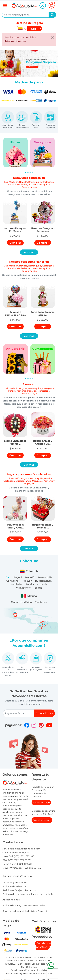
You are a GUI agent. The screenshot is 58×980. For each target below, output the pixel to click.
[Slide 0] (24, 75)
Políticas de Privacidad (15, 886)
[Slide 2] (28, 75)
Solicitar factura (42, 820)
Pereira (30, 584)
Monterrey (41, 602)
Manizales (17, 584)
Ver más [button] (29, 252)
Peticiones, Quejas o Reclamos (19, 890)
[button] (15, 228)
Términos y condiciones (15, 883)
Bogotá (18, 577)
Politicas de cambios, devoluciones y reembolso (28, 894)
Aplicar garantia (11, 900)
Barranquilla (45, 577)
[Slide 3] (30, 75)
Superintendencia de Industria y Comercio (25, 911)
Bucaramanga (43, 581)
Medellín (30, 577)
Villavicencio (23, 588)
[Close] (52, 38)
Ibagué (38, 588)
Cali (8, 577)
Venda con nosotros (44, 945)
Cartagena (12, 581)
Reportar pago (41, 802)
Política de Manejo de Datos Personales (24, 905)
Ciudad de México (21, 602)
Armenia (42, 584)
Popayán (27, 581)
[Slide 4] (32, 75)
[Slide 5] (34, 75)
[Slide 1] (26, 75)
